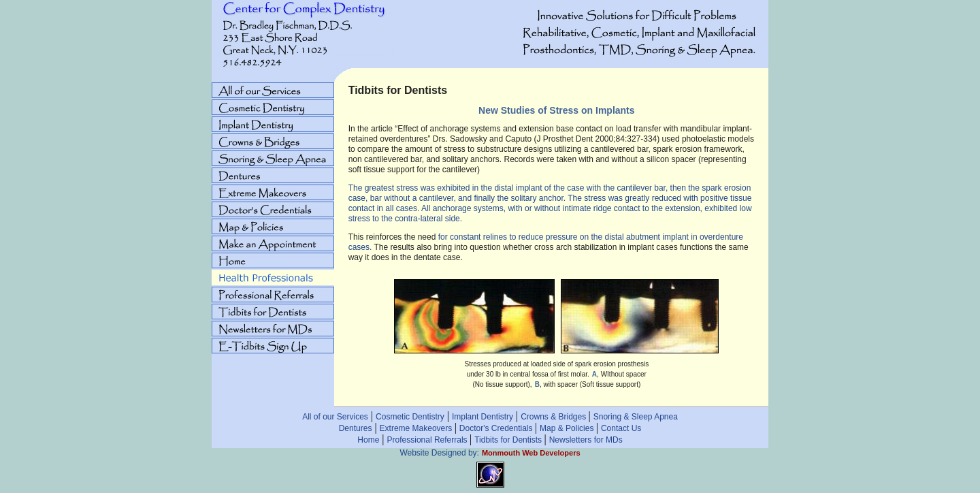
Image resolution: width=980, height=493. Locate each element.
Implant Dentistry (483, 417)
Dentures (356, 428)
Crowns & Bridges (554, 417)
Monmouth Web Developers (531, 453)
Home (368, 440)
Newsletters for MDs (586, 440)
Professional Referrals (428, 440)
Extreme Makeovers (417, 428)
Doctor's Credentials (497, 428)
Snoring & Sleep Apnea (636, 417)
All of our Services (335, 417)
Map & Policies (568, 428)
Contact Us (621, 428)
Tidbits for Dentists (509, 440)
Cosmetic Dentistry (410, 417)
